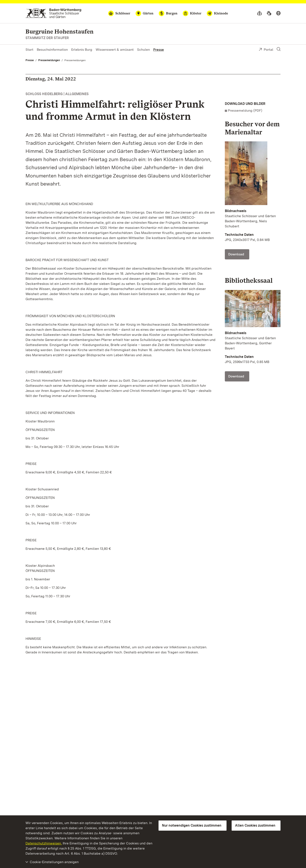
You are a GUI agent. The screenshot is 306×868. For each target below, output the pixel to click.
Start (29, 50)
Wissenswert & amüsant (115, 50)
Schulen (143, 50)
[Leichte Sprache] (259, 13)
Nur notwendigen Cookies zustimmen (192, 825)
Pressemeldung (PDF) (245, 110)
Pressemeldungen (49, 60)
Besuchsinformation (52, 50)
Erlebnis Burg (82, 50)
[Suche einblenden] (279, 49)
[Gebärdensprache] (269, 13)
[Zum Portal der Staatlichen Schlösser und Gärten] (53, 13)
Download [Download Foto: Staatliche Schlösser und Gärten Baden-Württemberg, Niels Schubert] (236, 254)
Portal (266, 50)
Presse (159, 50)
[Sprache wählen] (278, 13)
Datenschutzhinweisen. (44, 843)
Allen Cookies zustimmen (255, 825)
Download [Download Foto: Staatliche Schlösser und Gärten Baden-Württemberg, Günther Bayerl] (236, 376)
